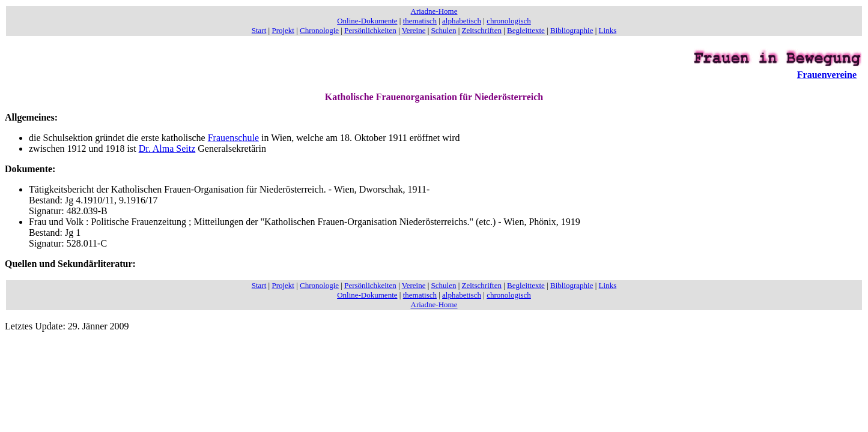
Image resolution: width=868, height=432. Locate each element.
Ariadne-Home (434, 11)
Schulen (444, 30)
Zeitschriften (482, 30)
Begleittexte (526, 30)
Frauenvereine (827, 75)
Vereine (414, 30)
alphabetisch (462, 21)
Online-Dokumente (367, 21)
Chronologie (319, 30)
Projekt (283, 30)
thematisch (420, 21)
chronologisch (509, 21)
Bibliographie (572, 30)
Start (259, 30)
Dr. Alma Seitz (167, 148)
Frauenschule (233, 138)
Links (608, 30)
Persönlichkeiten (370, 30)
